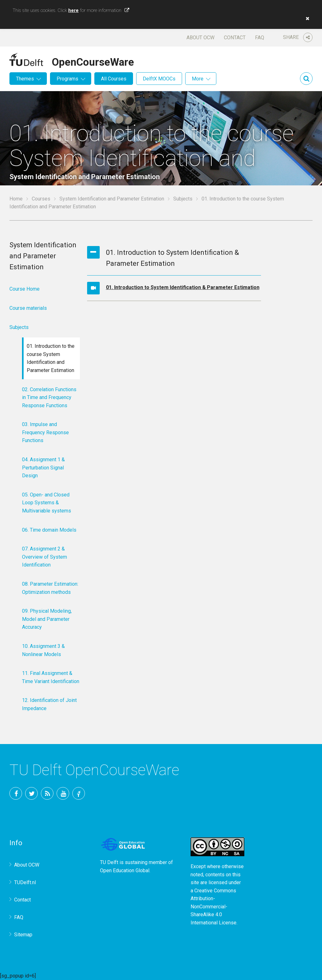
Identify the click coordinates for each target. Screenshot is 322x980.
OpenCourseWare (93, 61)
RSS (47, 793)
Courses (41, 199)
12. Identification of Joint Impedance (49, 704)
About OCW (200, 38)
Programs (67, 79)
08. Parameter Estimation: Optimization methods (50, 588)
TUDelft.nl (25, 882)
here (73, 10)
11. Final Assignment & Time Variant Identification (51, 677)
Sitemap (23, 935)
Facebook (16, 793)
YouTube (63, 793)
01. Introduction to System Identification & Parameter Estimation (183, 287)
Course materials (28, 308)
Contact (235, 38)
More (198, 79)
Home (16, 199)
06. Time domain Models (49, 530)
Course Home (25, 289)
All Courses (114, 79)
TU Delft (79, 793)
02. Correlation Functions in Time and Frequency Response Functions (49, 397)
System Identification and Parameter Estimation (112, 199)
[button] (306, 19)
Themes (25, 79)
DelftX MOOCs (159, 79)
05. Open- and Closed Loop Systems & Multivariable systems (47, 503)
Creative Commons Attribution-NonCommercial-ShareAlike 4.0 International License (214, 907)
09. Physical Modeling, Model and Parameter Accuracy (47, 619)
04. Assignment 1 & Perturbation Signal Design (43, 468)
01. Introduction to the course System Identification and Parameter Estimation (51, 358)
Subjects (183, 199)
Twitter (31, 793)
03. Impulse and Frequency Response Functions (45, 432)
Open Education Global (125, 871)
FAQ (260, 38)
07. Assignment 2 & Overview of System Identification (44, 557)
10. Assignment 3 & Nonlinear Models (43, 650)
